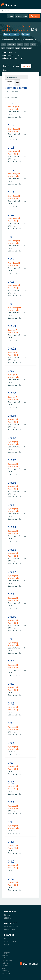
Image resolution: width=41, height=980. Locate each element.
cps (3, 48)
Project (6, 66)
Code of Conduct (10, 941)
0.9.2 (11, 782)
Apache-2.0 (13, 109)
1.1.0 (11, 215)
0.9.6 (11, 703)
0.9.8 (11, 661)
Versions (26, 66)
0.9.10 (12, 617)
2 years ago (13, 419)
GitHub (26, 34)
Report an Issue (10, 930)
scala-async (10, 48)
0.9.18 (12, 438)
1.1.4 (11, 125)
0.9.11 (12, 594)
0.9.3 (11, 763)
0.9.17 (12, 460)
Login (34, 16)
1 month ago (14, 107)
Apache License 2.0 (11, 34)
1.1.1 (11, 192)
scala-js (20, 45)
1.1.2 (11, 170)
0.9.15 (12, 505)
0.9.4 (11, 743)
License (7, 944)
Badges (6, 70)
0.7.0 (11, 879)
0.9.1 (11, 802)
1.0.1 (11, 281)
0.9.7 (11, 684)
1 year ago (13, 330)
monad (33, 45)
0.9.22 (12, 348)
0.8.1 (11, 842)
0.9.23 (12, 326)
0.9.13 (12, 549)
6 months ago (14, 174)
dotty (18, 48)
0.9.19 (12, 416)
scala (4, 45)
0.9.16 (12, 483)
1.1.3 (11, 147)
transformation (26, 48)
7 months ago (14, 263)
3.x (16, 52)
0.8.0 (11, 861)
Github (8, 915)
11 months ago (14, 308)
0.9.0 (11, 822)
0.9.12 (12, 572)
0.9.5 (11, 723)
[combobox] (16, 77)
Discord (8, 918)
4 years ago (13, 727)
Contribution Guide (11, 927)
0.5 (22, 58)
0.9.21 (12, 371)
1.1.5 (11, 103)
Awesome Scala (21, 16)
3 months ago (14, 129)
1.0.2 (11, 259)
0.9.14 (12, 527)
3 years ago (13, 553)
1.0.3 (11, 237)
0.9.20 (12, 393)
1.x (18, 55)
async (26, 45)
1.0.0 (11, 304)
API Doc (10, 16)
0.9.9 (11, 639)
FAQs (6, 938)
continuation (12, 45)
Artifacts (16, 66)
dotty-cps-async (15, 26)
